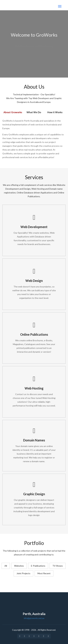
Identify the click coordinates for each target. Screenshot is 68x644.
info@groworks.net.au (34, 618)
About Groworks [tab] (13, 112)
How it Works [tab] (55, 112)
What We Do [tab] (34, 112)
